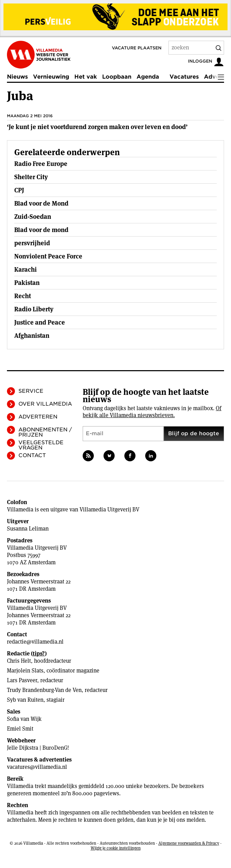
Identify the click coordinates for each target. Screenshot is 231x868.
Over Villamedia (45, 404)
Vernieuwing (51, 77)
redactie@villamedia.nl (35, 642)
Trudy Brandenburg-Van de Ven (44, 690)
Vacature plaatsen (137, 48)
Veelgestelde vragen (41, 445)
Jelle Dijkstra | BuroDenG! (38, 748)
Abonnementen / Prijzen (45, 432)
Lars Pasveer (22, 680)
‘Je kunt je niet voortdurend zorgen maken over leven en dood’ (97, 127)
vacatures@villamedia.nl (37, 767)
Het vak (86, 77)
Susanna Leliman (28, 529)
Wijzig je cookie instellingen (116, 848)
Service (31, 391)
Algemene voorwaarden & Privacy (189, 843)
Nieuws (17, 77)
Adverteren (38, 417)
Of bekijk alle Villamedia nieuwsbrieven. (152, 412)
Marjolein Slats (25, 671)
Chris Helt (19, 661)
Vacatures (184, 77)
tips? (39, 654)
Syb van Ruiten (25, 700)
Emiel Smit (20, 729)
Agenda (148, 77)
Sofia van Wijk (24, 719)
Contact (32, 455)
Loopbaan (117, 77)
